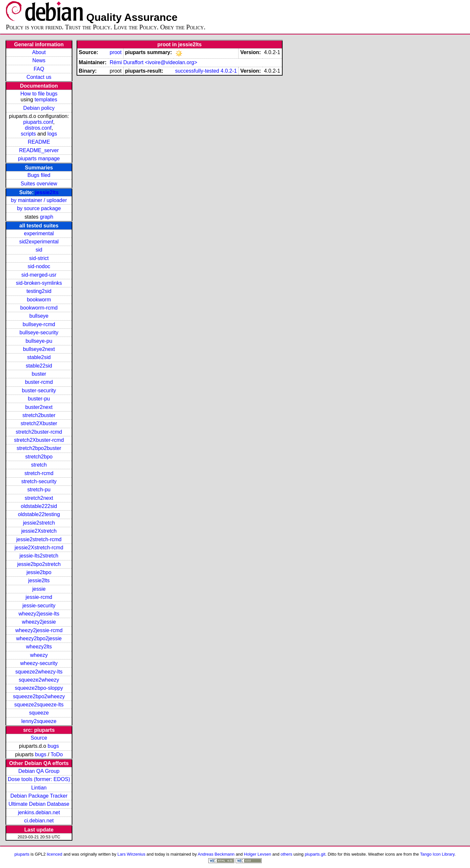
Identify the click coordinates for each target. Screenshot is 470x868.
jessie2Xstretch (39, 531)
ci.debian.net (39, 821)
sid (39, 250)
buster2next (39, 407)
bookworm (39, 300)
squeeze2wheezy (39, 680)
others (286, 854)
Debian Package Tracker (39, 796)
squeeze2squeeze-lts (39, 705)
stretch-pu (39, 490)
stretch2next (39, 498)
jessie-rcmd (39, 597)
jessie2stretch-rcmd (39, 539)
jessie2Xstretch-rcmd (39, 548)
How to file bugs (39, 94)
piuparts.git (315, 854)
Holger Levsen (257, 854)
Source (39, 738)
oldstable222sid (39, 506)
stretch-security (39, 481)
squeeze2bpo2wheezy (39, 696)
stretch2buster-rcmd (39, 432)
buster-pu (39, 399)
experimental (39, 233)
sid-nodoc (39, 266)
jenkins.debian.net (39, 812)
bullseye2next (39, 349)
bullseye (39, 316)
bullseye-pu (39, 341)
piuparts (22, 854)
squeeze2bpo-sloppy (39, 688)
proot (115, 52)
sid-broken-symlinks (39, 283)
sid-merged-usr (39, 275)
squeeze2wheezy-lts (39, 672)
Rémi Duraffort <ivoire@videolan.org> (153, 62)
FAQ (39, 69)
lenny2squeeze (39, 721)
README (39, 142)
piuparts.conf (38, 122)
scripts (28, 134)
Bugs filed (39, 175)
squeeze (39, 713)
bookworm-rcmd (39, 308)
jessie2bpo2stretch (39, 564)
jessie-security (39, 606)
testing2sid (39, 291)
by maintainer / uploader (39, 200)
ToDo (57, 754)
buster (39, 374)
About (39, 52)
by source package (39, 208)
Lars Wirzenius (131, 854)
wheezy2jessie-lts (39, 614)
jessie (39, 589)
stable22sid (39, 366)
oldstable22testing (39, 514)
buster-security (39, 391)
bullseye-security (39, 333)
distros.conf (38, 128)
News (39, 60)
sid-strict (39, 258)
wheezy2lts (39, 647)
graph (46, 217)
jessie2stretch (39, 523)
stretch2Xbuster (39, 423)
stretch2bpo (39, 457)
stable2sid (39, 357)
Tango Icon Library (437, 854)
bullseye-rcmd (39, 324)
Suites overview (39, 184)
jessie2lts (47, 192)
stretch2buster (39, 415)
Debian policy (39, 108)
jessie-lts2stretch (39, 556)
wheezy (39, 655)
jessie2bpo (39, 572)
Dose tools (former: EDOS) (39, 779)
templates (46, 100)
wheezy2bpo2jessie (39, 638)
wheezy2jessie (39, 622)
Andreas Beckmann (216, 854)
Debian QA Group (39, 771)
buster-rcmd (39, 382)
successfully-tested (197, 71)
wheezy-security (39, 663)
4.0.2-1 (229, 71)
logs (52, 134)
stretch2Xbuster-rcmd (39, 440)
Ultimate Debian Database (39, 804)
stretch (39, 465)
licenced (55, 854)
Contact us (39, 77)
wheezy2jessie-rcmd (39, 630)
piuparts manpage (39, 159)
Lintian (39, 788)
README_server (39, 150)
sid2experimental (39, 242)
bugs (53, 746)
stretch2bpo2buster (39, 448)
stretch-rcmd (39, 473)
